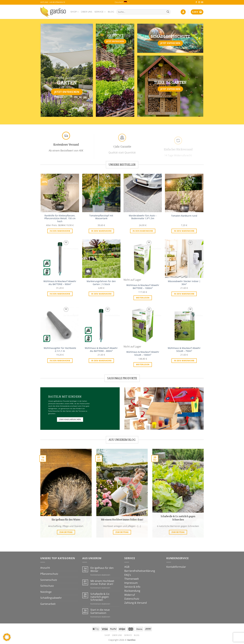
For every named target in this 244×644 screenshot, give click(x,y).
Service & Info (132, 587)
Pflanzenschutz (49, 574)
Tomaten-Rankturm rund (184, 216)
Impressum (131, 583)
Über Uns (87, 12)
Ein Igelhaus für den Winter (66, 520)
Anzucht (45, 568)
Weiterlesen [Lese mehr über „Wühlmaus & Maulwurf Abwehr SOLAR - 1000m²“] (143, 364)
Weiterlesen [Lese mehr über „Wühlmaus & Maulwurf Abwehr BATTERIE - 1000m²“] (143, 298)
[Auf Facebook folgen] (196, 2)
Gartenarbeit (48, 604)
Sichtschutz (47, 586)
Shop (75, 12)
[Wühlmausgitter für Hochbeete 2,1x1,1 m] (60, 325)
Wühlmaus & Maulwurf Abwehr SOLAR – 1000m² (143, 353)
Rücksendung (132, 591)
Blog (111, 12)
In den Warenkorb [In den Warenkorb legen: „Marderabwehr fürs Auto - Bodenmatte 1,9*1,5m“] (143, 231)
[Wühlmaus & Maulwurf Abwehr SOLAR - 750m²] (184, 325)
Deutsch (122, 2)
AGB (127, 567)
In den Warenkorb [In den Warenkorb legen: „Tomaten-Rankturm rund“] (184, 231)
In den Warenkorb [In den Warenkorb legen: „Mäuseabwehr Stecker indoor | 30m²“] (184, 294)
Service (100, 12)
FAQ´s (128, 575)
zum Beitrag (66, 532)
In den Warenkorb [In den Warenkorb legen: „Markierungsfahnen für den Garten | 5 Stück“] (101, 294)
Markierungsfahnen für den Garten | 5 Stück (101, 283)
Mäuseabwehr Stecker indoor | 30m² (184, 283)
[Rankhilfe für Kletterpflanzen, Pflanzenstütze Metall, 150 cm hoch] (60, 193)
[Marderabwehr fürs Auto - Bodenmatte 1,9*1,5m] (143, 193)
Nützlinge (46, 592)
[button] (7, 637)
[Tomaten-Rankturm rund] (184, 193)
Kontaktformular (176, 567)
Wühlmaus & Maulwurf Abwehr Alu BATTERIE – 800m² (101, 350)
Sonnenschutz (49, 580)
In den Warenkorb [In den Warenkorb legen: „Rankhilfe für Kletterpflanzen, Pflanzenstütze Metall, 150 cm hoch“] (60, 231)
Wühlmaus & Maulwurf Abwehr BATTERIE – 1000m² (143, 287)
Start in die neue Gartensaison (100, 611)
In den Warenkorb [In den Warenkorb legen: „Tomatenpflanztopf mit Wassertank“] (101, 231)
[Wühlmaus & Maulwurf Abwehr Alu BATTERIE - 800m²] (101, 325)
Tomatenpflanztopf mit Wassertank (101, 217)
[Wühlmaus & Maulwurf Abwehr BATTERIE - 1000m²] (143, 259)
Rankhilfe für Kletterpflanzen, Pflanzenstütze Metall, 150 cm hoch (60, 218)
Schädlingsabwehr (51, 598)
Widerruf (130, 595)
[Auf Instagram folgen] (199, 2)
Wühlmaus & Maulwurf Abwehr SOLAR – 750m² (184, 350)
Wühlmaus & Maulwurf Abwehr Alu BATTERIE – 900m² (60, 283)
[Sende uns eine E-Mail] (202, 2)
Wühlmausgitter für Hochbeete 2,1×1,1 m (60, 350)
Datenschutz (132, 599)
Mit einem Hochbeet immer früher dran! (122, 520)
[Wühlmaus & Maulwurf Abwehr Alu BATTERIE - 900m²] (60, 259)
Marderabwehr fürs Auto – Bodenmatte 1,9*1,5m (143, 217)
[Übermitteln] (168, 12)
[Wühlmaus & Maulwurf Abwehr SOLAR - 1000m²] (143, 325)
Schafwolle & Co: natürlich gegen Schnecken (178, 518)
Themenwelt (132, 579)
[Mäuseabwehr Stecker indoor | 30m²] (184, 259)
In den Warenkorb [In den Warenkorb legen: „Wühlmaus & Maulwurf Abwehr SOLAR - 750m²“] (184, 361)
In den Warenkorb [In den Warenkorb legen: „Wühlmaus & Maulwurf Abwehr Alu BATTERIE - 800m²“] (101, 361)
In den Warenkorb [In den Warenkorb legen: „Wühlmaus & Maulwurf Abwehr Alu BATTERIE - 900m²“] (60, 294)
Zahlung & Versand (136, 603)
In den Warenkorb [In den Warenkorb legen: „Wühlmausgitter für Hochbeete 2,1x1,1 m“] (60, 361)
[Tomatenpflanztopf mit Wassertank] (101, 193)
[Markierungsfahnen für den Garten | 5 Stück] (101, 259)
